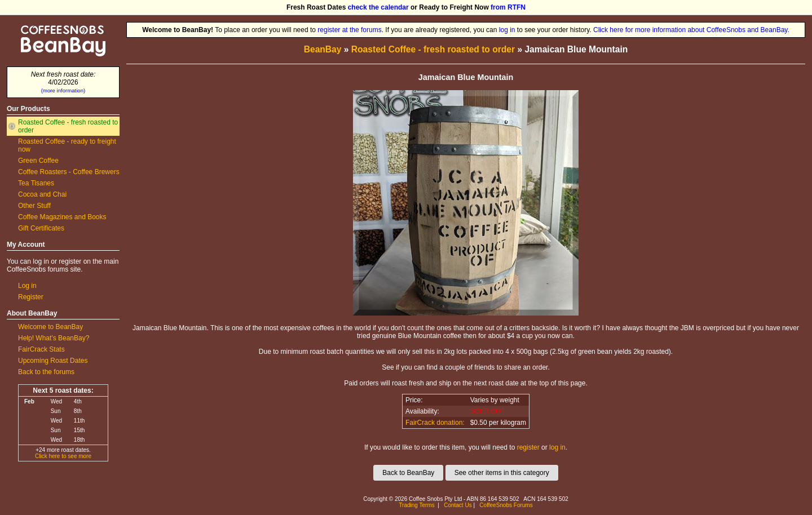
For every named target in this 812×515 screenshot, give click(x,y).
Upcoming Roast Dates (53, 361)
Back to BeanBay (408, 473)
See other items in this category (502, 473)
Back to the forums (46, 372)
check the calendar (378, 7)
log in (507, 30)
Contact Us (458, 505)
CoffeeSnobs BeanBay (55, 26)
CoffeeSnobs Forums (506, 505)
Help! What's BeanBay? (54, 338)
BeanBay (323, 49)
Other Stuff (34, 206)
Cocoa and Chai (42, 194)
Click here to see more (63, 456)
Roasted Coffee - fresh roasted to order (68, 126)
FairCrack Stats (41, 349)
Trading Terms (416, 505)
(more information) (63, 90)
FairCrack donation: (435, 423)
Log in (27, 286)
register (528, 447)
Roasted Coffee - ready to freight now (67, 145)
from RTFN (508, 7)
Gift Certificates (41, 228)
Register (31, 297)
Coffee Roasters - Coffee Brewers (69, 172)
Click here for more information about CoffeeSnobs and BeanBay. (691, 30)
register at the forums (349, 30)
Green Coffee (38, 161)
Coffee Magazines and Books (62, 217)
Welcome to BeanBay (50, 327)
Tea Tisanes (36, 183)
